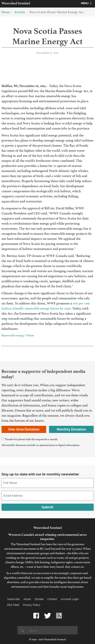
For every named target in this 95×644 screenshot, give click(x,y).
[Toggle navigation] (87, 4)
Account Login (70, 599)
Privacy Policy (32, 605)
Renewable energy (13, 336)
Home (6, 13)
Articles (20, 13)
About (27, 599)
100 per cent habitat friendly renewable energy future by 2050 (46, 307)
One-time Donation (24, 429)
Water (30, 336)
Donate (39, 599)
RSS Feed (13, 605)
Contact (52, 599)
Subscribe (13, 599)
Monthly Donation (71, 429)
